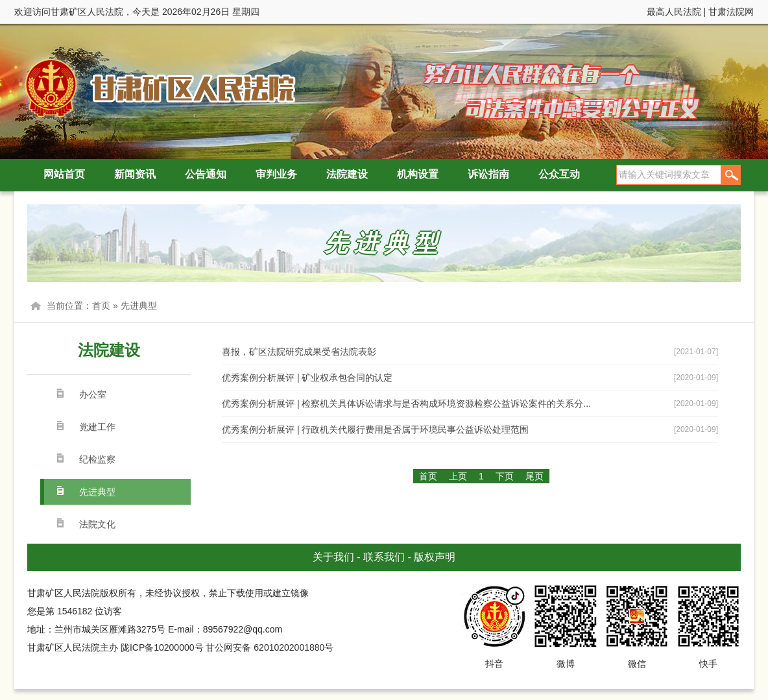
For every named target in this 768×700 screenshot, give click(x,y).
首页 (101, 306)
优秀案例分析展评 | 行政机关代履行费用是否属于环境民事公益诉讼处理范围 (375, 429)
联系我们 (384, 557)
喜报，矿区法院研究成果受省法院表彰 (299, 352)
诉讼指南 (488, 174)
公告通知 (206, 174)
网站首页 (64, 174)
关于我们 (333, 557)
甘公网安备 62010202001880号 (270, 647)
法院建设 (347, 174)
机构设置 (418, 174)
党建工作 (97, 427)
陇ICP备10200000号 (162, 647)
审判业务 (276, 174)
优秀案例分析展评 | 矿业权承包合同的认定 (307, 378)
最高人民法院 (674, 12)
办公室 (93, 394)
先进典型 (139, 306)
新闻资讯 (135, 174)
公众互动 (559, 174)
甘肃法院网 (731, 12)
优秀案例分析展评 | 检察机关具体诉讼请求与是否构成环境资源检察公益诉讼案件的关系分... (406, 404)
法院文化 (97, 524)
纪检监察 (97, 459)
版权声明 (435, 557)
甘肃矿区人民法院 (157, 87)
